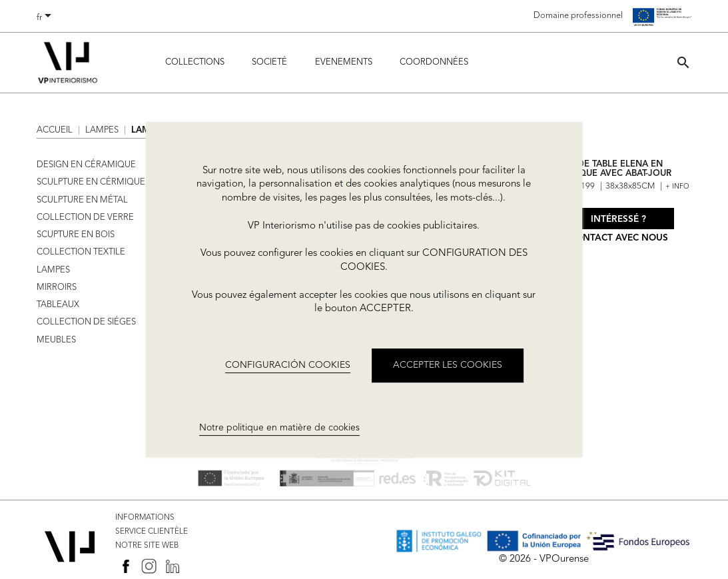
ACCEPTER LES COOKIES (448, 365)
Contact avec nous (619, 238)
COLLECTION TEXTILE (81, 252)
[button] (683, 62)
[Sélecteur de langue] (46, 18)
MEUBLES (56, 340)
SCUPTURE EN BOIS (76, 235)
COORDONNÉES (434, 62)
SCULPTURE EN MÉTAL (82, 200)
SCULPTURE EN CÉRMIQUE (91, 182)
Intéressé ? (618, 220)
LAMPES (53, 270)
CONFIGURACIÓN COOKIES (288, 365)
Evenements (344, 62)
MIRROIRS (57, 288)
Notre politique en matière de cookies (279, 428)
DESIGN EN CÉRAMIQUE (86, 165)
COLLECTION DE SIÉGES (86, 322)
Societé (269, 62)
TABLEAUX (58, 305)
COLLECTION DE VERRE (85, 218)
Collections (195, 62)
